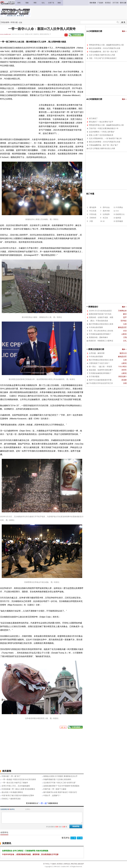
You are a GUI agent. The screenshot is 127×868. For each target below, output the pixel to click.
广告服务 (53, 864)
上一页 (73, 838)
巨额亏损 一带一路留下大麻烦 (55, 789)
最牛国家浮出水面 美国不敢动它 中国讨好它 (60, 792)
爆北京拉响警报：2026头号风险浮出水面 (105, 48)
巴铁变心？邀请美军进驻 (11, 799)
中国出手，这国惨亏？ (52, 796)
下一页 (80, 838)
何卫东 (105, 218)
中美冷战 (93, 214)
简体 (91, 3)
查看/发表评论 (44, 34)
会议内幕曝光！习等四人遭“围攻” (102, 132)
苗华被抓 (119, 221)
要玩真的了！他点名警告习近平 (101, 122)
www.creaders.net (5, 34)
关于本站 (46, 864)
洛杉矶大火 (120, 214)
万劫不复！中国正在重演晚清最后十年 (104, 128)
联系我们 (60, 864)
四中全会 (106, 207)
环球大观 (14, 22)
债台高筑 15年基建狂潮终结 (12, 792)
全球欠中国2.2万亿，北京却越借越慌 (16, 786)
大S (117, 211)
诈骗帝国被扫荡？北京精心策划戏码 (57, 779)
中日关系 (93, 211)
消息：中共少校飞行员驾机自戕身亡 (103, 58)
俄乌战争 (93, 207)
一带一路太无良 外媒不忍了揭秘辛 (15, 783)
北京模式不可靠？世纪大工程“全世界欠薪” (60, 783)
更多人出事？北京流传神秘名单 (101, 135)
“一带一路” (43, 803)
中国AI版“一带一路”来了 (11, 776)
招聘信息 (67, 864)
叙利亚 (119, 218)
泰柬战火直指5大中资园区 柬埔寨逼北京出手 (60, 776)
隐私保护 (81, 864)
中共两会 (119, 207)
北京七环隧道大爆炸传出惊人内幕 (102, 55)
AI (104, 221)
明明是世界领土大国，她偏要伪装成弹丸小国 (106, 45)
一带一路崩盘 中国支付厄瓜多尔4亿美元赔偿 (19, 779)
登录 (121, 3)
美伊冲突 (106, 211)
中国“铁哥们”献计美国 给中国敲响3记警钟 (18, 796)
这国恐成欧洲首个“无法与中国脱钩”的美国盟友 (61, 786)
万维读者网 (5, 22)
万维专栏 (93, 218)
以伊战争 (106, 214)
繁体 (95, 3)
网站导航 (74, 864)
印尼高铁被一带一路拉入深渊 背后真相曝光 (18, 789)
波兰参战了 (93, 118)
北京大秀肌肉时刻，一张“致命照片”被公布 (105, 138)
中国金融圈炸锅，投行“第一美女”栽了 (104, 52)
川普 (91, 221)
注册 (125, 3)
